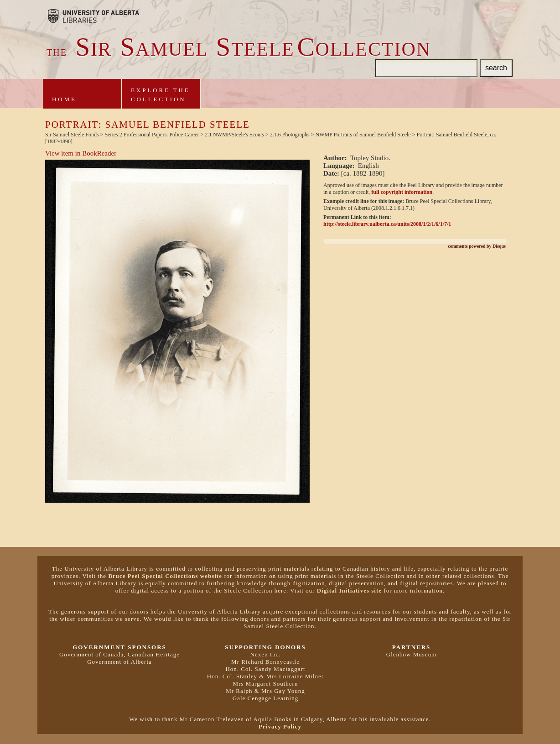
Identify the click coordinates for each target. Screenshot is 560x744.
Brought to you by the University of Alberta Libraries (93, 16)
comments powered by (477, 246)
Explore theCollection (161, 95)
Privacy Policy (280, 726)
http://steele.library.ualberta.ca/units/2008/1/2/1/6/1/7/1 (387, 224)
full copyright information (402, 192)
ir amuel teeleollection (239, 49)
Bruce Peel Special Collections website (165, 576)
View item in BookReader (81, 153)
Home (64, 99)
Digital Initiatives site (349, 591)
